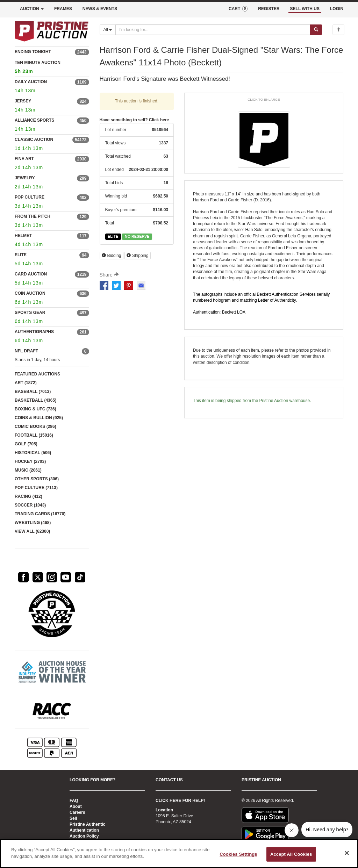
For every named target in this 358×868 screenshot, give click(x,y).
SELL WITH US (305, 9)
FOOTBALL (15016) (34, 435)
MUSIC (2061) (28, 470)
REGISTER (269, 9)
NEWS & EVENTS (100, 9)
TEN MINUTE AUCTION (52, 68)
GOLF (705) (26, 444)
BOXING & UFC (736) (35, 409)
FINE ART (24, 159)
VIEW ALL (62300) (32, 531)
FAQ (74, 801)
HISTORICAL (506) (33, 453)
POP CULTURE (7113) (36, 488)
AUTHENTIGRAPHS (34, 332)
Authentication (84, 830)
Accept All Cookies (291, 854)
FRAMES (63, 9)
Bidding (112, 256)
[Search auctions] (213, 30)
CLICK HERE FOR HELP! (180, 801)
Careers (77, 812)
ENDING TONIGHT (33, 52)
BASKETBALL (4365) (35, 400)
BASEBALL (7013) (33, 392)
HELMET (23, 236)
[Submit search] (316, 30)
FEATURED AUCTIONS (37, 374)
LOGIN (337, 9)
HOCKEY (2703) (30, 461)
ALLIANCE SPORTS (34, 120)
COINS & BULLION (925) (39, 418)
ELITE (21, 255)
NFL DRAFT (26, 351)
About (76, 806)
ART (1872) (26, 383)
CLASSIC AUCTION (34, 139)
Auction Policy (84, 836)
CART (238, 9)
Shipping (138, 256)
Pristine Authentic (87, 824)
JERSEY (23, 101)
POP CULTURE (30, 197)
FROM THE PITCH (33, 216)
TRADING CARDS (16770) (40, 514)
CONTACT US (169, 780)
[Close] (347, 853)
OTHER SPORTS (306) (37, 479)
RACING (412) (28, 496)
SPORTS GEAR (30, 313)
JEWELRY (25, 178)
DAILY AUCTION (31, 82)
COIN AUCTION (30, 293)
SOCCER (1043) (30, 505)
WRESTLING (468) (33, 523)
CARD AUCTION (31, 274)
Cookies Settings (238, 854)
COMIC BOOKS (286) (35, 426)
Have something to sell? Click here (134, 120)
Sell (73, 818)
